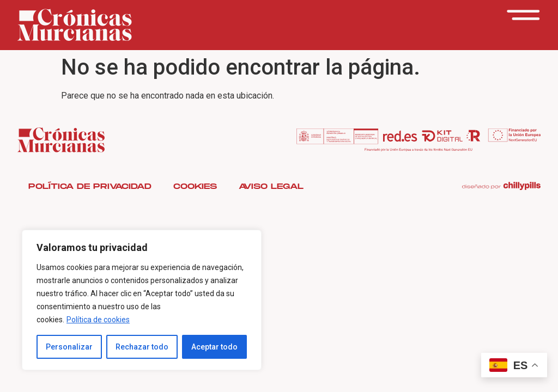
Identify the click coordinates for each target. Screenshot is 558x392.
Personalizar (69, 347)
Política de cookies (98, 320)
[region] (142, 300)
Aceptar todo (214, 347)
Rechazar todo (142, 347)
